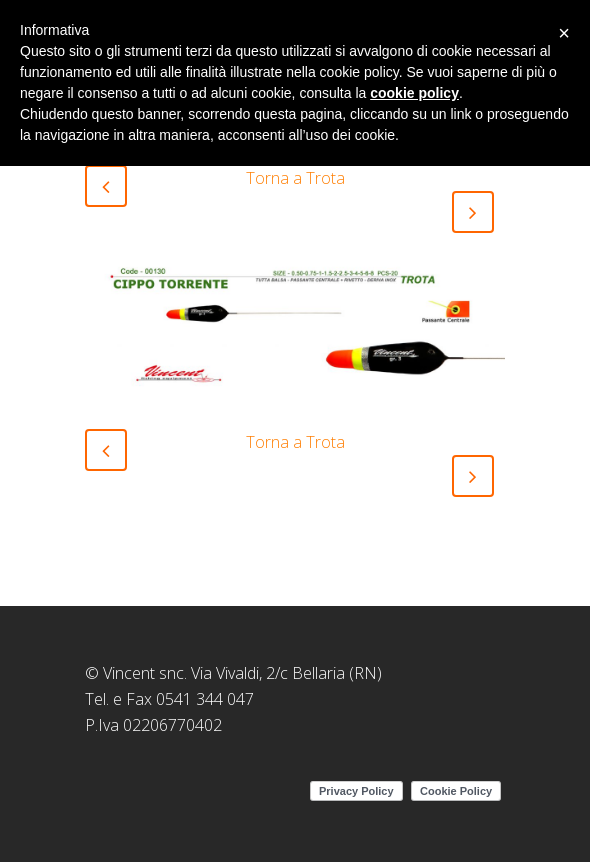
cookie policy (414, 93)
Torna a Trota (295, 178)
